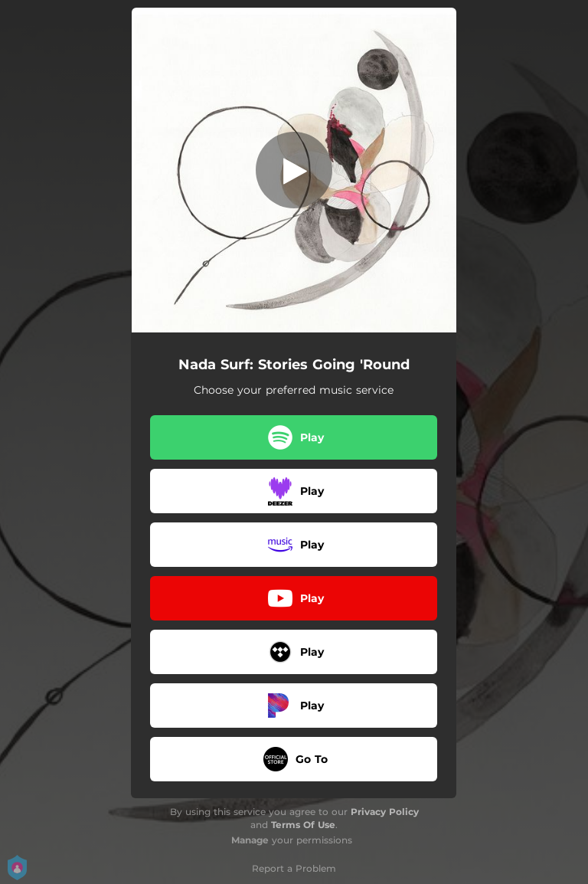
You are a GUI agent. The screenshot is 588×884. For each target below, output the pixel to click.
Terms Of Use (303, 825)
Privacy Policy (385, 812)
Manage (250, 840)
